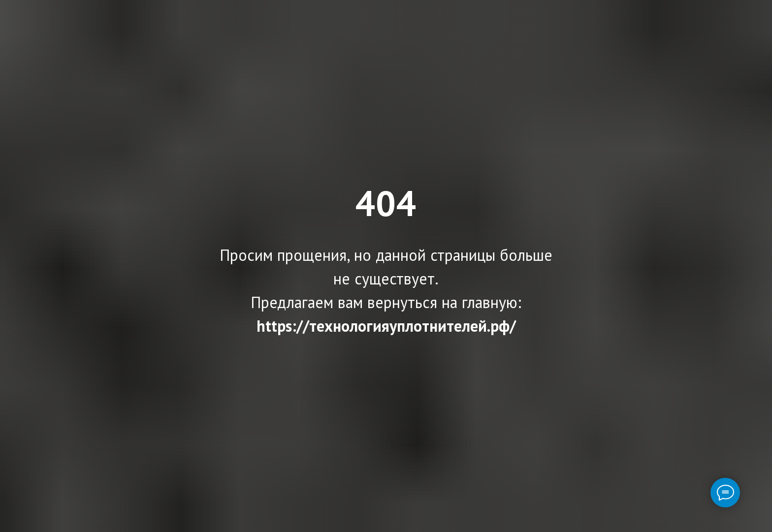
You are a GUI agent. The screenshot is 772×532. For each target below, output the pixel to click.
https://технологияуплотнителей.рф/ (386, 326)
